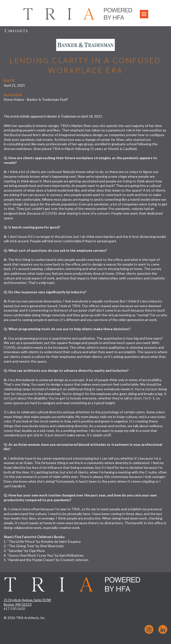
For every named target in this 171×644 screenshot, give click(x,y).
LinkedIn (163, 629)
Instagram (149, 629)
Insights (16, 31)
